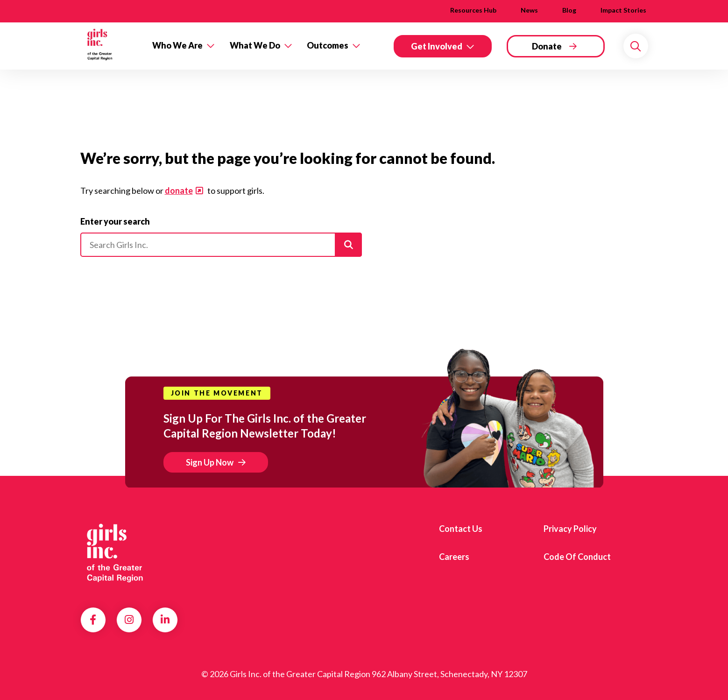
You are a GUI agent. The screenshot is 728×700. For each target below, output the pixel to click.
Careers (454, 557)
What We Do (255, 45)
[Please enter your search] (221, 245)
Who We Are (177, 45)
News (529, 10)
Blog (569, 10)
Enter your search (115, 221)
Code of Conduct (577, 557)
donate (179, 191)
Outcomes (328, 45)
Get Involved (437, 46)
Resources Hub (473, 10)
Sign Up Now (210, 462)
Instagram (129, 620)
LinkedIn (165, 620)
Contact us (461, 529)
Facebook (93, 620)
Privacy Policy (570, 529)
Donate (547, 46)
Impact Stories (623, 10)
